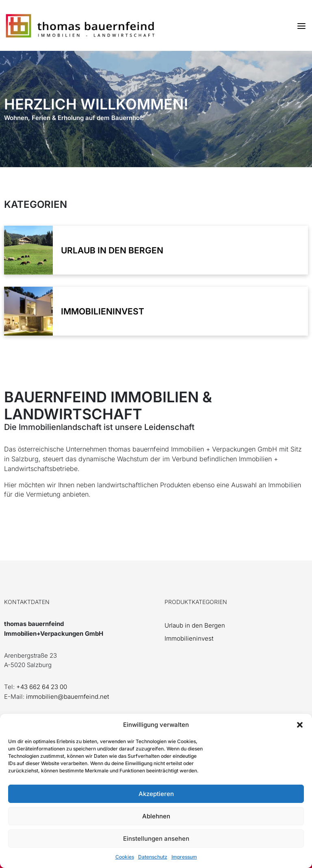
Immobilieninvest (189, 638)
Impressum (184, 857)
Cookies (125, 857)
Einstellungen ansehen (156, 839)
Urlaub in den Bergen (195, 625)
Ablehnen (156, 816)
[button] (300, 725)
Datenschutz (153, 857)
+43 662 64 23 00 (42, 687)
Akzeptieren (156, 794)
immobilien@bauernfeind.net (67, 697)
